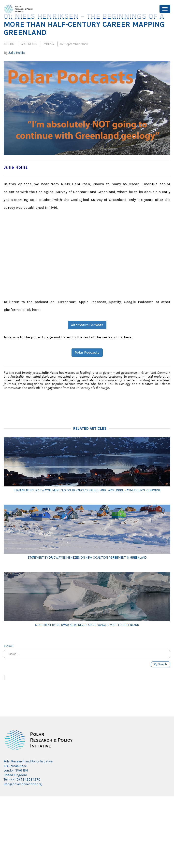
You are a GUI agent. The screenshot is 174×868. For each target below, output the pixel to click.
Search (161, 664)
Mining (49, 44)
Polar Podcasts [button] (87, 352)
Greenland (29, 44)
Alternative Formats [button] (87, 325)
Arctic (9, 44)
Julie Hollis (17, 53)
